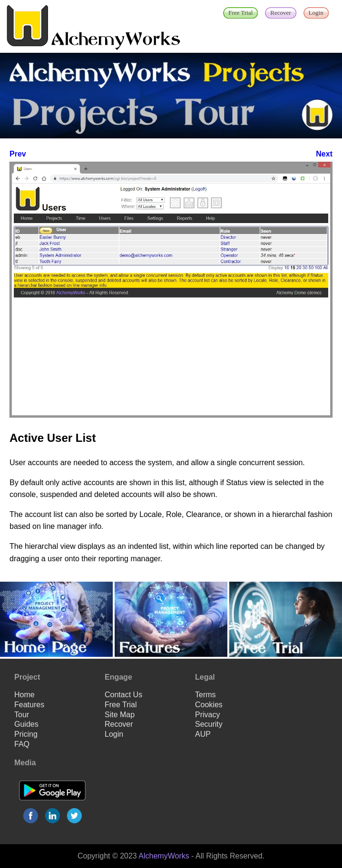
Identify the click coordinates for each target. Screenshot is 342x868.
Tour (22, 715)
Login (114, 734)
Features (29, 705)
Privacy (207, 715)
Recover (119, 724)
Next (324, 154)
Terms (205, 695)
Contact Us (123, 695)
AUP (203, 734)
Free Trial (121, 705)
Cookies (209, 705)
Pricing (26, 734)
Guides (26, 724)
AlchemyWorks (164, 856)
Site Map (120, 715)
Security (209, 724)
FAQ (22, 744)
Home (24, 695)
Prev (18, 154)
